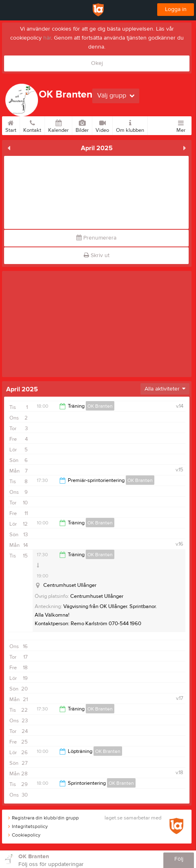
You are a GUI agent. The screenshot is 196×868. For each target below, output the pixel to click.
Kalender (58, 125)
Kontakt (32, 125)
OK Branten (100, 406)
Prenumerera (96, 238)
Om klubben (130, 125)
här (47, 38)
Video (102, 125)
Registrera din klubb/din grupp (43, 818)
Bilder (82, 125)
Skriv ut (97, 255)
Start (11, 125)
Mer (181, 125)
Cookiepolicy (24, 835)
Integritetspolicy (28, 826)
